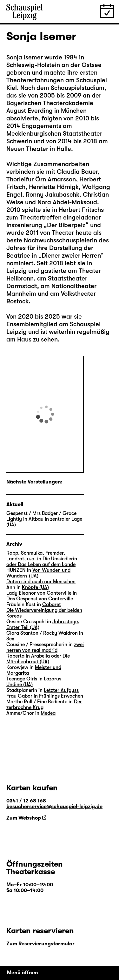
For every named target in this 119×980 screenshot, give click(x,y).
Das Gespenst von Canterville (40, 599)
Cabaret (52, 605)
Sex (10, 639)
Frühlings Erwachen (61, 696)
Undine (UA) (20, 685)
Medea (48, 713)
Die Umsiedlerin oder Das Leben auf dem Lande (42, 562)
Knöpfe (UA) (35, 587)
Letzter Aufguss (61, 690)
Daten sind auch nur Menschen (41, 582)
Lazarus (53, 679)
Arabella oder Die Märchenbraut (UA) (38, 659)
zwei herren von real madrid (45, 647)
